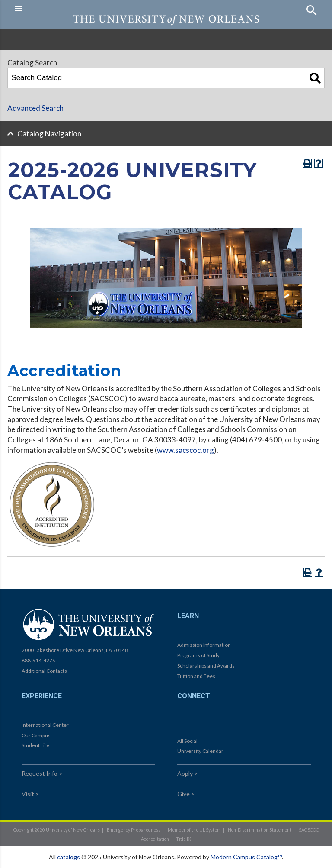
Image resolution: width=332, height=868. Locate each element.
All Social (187, 741)
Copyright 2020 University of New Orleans (57, 830)
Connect (194, 696)
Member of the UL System (194, 830)
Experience (42, 696)
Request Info (40, 773)
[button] (88, 9)
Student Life (35, 745)
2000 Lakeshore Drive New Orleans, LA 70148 (75, 650)
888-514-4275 (38, 660)
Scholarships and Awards (206, 666)
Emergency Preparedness (134, 830)
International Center (45, 725)
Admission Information (204, 645)
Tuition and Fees (196, 676)
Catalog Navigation (49, 134)
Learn (188, 616)
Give (184, 794)
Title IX (184, 839)
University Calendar (200, 751)
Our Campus (36, 735)
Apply (185, 773)
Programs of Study (198, 655)
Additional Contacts (44, 671)
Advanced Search (35, 108)
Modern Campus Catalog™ (246, 857)
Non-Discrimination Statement (260, 830)
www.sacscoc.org (185, 450)
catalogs (69, 857)
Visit (28, 794)
